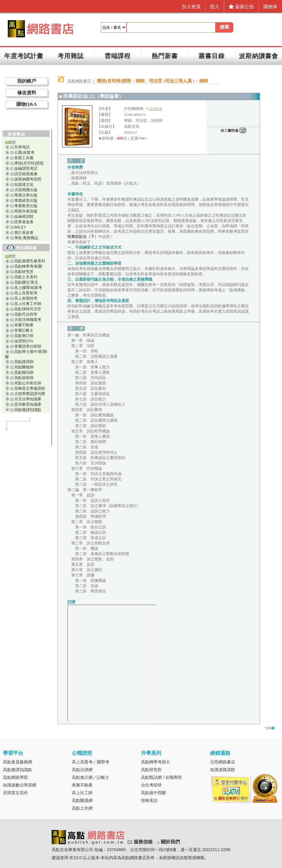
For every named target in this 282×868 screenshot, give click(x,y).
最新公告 (241, 7)
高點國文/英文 (26, 282)
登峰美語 (149, 800)
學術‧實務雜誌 (26, 238)
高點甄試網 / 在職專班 (161, 777)
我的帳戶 (27, 81)
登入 (215, 7)
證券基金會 (24, 222)
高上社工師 (82, 793)
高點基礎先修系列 (30, 261)
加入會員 (191, 7)
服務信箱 (143, 842)
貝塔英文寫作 (15, 793)
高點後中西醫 (153, 793)
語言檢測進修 (26, 174)
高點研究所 (24, 272)
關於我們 (170, 842)
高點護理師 (24, 362)
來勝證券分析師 (28, 346)
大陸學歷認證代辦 (30, 394)
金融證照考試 (26, 168)
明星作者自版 (26, 211)
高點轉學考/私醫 (28, 266)
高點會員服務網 (18, 762)
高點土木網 (82, 808)
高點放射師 (24, 378)
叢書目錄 (212, 56)
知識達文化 (24, 184)
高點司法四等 (26, 314)
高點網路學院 (15, 777)
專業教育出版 (26, 206)
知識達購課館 (223, 770)
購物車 (270, 7)
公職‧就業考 (24, 152)
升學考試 (22, 147)
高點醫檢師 (24, 367)
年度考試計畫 (24, 56)
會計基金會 (24, 232)
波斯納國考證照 (28, 179)
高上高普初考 (26, 293)
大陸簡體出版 (26, 190)
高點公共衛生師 (28, 383)
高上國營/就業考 (28, 288)
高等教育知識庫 (28, 404)
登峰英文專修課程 (30, 388)
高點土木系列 (26, 277)
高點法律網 (82, 770)
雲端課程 (118, 56)
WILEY (20, 227)
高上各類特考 (26, 298)
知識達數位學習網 (20, 785)
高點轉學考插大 (156, 762)
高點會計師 (24, 336)
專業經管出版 (26, 200)
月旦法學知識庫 (28, 399)
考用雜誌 (71, 56)
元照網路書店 (223, 762)
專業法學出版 (26, 195)
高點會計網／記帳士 (91, 777)
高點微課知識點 (28, 410)
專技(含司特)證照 (29, 163)
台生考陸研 (151, 785)
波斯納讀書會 (259, 56)
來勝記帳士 (24, 330)
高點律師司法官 (28, 309)
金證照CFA (24, 341)
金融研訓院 (24, 216)
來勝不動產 (24, 325)
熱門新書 (165, 56)
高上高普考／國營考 (91, 762)
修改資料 (27, 93)
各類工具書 (24, 158)
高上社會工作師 (28, 304)
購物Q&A (27, 104)
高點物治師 (24, 372)
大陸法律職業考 (28, 320)
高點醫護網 (82, 800)
